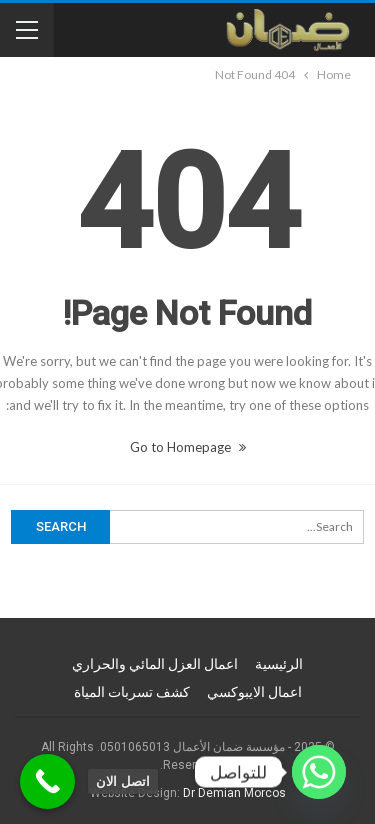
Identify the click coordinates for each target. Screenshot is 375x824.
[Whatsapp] (319, 772)
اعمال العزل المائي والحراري (155, 664)
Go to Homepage (188, 447)
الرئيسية (279, 664)
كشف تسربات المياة (132, 692)
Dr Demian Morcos (234, 793)
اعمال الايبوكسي (254, 692)
